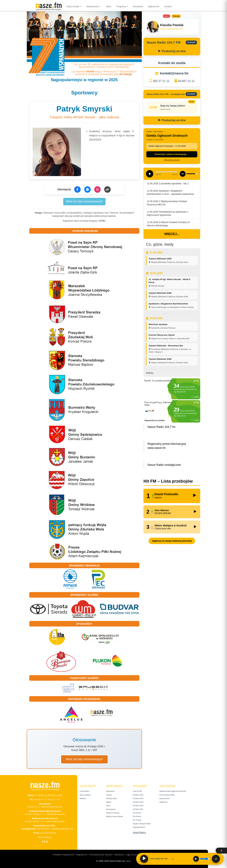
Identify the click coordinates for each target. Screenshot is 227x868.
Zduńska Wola (112, 798)
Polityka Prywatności (63, 855)
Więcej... (172, 234)
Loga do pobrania (135, 855)
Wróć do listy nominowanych (84, 201)
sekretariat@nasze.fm (52, 807)
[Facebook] (43, 842)
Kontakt (168, 6)
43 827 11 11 (186, 81)
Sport (108, 6)
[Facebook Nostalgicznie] (45, 842)
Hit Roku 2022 (138, 806)
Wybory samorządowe (115, 816)
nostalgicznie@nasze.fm (62, 829)
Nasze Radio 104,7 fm (161, 427)
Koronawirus (111, 809)
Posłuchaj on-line (172, 51)
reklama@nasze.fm (56, 814)
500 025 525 (43, 829)
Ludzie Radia (84, 791)
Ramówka (138, 6)
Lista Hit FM (137, 791)
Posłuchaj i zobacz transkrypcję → (172, 154)
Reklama (83, 798)
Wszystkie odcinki (172, 160)
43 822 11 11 (39, 814)
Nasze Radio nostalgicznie (164, 465)
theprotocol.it (165, 798)
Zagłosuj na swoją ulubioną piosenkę (172, 541)
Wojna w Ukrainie (113, 813)
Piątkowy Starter (139, 827)
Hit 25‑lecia (137, 813)
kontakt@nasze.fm (174, 73)
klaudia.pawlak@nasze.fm (172, 29)
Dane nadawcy (45, 837)
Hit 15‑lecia (137, 820)
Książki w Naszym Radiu (142, 824)
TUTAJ (102, 221)
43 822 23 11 (34, 807)
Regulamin (82, 855)
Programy (122, 6)
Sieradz (109, 795)
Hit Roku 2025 (138, 795)
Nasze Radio (74, 6)
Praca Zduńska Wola (167, 795)
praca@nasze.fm (48, 833)
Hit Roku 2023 (138, 802)
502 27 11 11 (161, 81)
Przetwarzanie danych (101, 855)
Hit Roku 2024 (138, 798)
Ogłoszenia (154, 6)
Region (109, 802)
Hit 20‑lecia (137, 816)
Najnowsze (110, 791)
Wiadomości (94, 6)
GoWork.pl (164, 802)
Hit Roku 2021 (138, 809)
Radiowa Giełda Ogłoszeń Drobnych (173, 791)
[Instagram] (47, 842)
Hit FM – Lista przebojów (168, 481)
